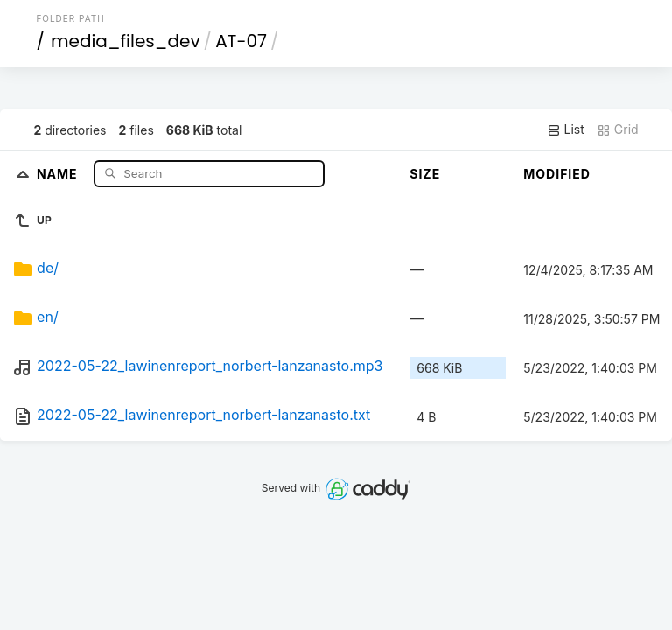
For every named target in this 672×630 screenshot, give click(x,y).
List (566, 129)
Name (59, 173)
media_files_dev (126, 41)
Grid (618, 129)
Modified (557, 174)
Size (425, 174)
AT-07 (241, 41)
